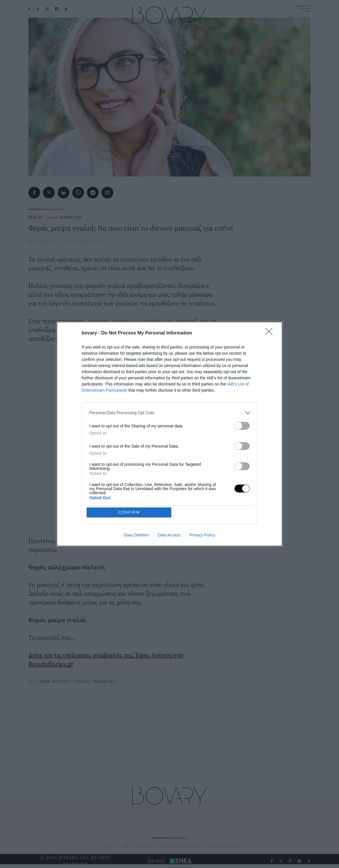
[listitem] (169, 413)
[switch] (242, 426)
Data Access (169, 535)
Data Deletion (136, 535)
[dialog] (169, 434)
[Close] (271, 333)
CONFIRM (129, 512)
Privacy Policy (202, 535)
